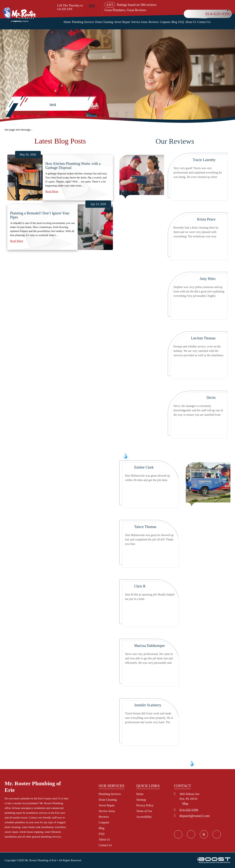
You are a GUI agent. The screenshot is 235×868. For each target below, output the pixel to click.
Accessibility (144, 817)
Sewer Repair (122, 22)
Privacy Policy (145, 805)
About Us (191, 22)
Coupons (165, 22)
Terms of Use (144, 811)
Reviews (154, 22)
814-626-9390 (218, 14)
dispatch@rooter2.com (195, 816)
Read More (52, 221)
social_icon (204, 834)
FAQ (181, 22)
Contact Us (204, 22)
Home (67, 22)
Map (185, 804)
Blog (174, 22)
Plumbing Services (83, 22)
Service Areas (139, 22)
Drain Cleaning (104, 22)
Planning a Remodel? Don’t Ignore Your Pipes (40, 245)
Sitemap (141, 800)
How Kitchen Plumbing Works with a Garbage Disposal (73, 195)
